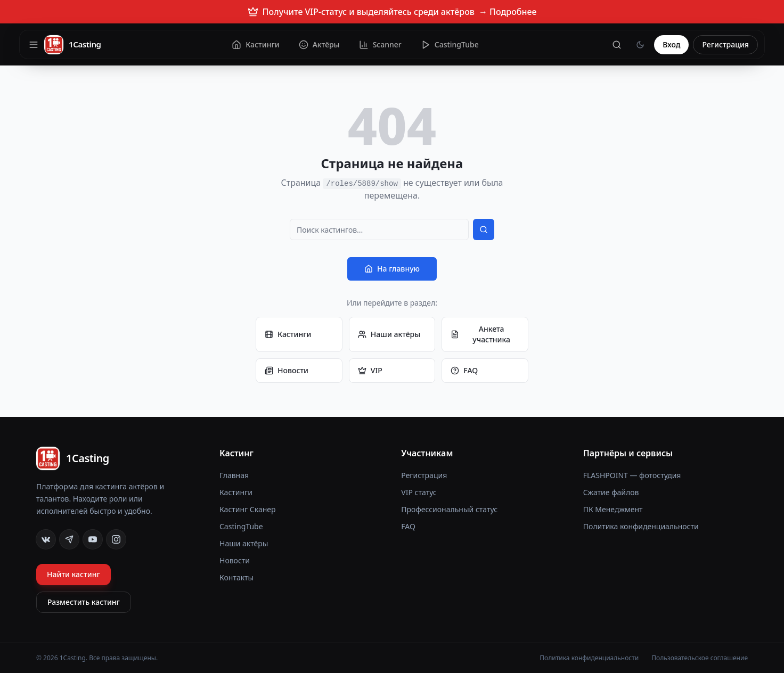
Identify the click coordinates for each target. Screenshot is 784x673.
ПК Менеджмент (613, 509)
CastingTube (241, 526)
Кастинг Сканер (248, 509)
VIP (370, 370)
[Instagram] (116, 539)
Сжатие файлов (611, 492)
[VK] (46, 539)
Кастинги (288, 334)
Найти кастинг (73, 574)
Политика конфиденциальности (641, 526)
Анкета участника (480, 334)
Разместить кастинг (84, 602)
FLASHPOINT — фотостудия (632, 475)
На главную (392, 269)
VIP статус (419, 492)
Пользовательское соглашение (700, 658)
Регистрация (725, 44)
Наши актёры (389, 334)
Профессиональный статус (449, 509)
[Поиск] (617, 45)
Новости (287, 370)
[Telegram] (69, 539)
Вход (671, 44)
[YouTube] (93, 539)
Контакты (236, 577)
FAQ (464, 370)
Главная (234, 475)
